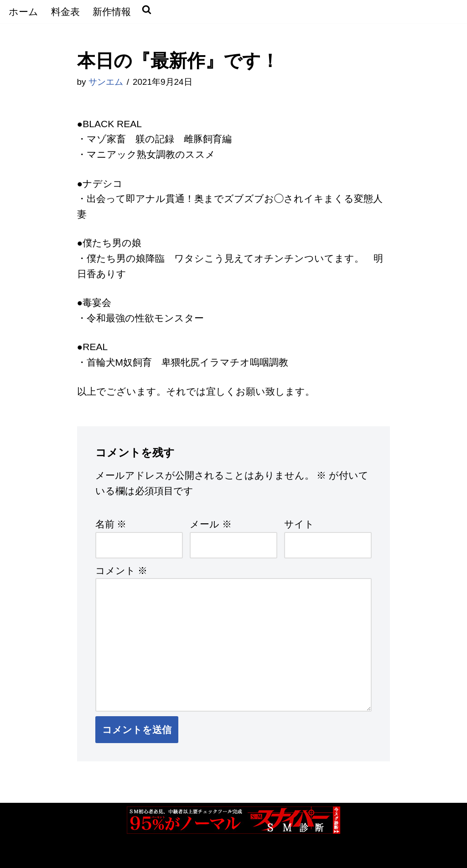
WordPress (114, 855)
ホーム (23, 12)
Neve (18, 855)
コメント (122, 571)
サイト (299, 524)
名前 (111, 524)
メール (211, 524)
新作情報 (112, 12)
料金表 (65, 12)
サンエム (106, 82)
